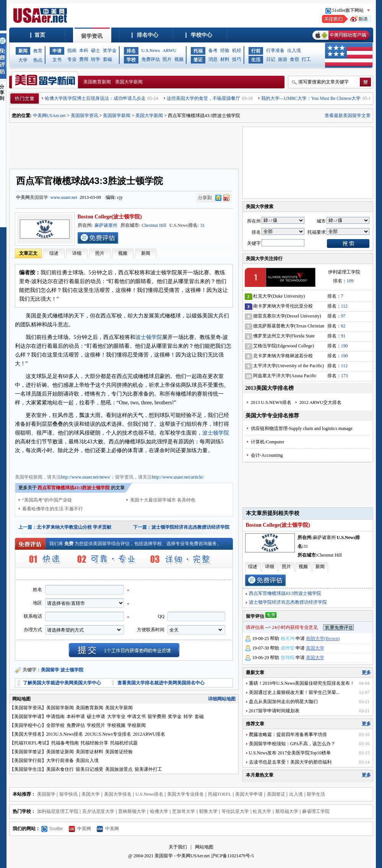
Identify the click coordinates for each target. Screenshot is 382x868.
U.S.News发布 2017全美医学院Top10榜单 (290, 753)
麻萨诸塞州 (106, 225)
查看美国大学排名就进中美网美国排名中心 (161, 683)
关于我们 (178, 847)
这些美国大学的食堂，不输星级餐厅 (203, 98)
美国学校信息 (145, 463)
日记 (271, 59)
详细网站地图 (222, 699)
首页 (40, 35)
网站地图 (204, 847)
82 (343, 326)
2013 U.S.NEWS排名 (271, 402)
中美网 (108, 829)
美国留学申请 (28, 717)
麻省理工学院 (316, 811)
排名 (131, 51)
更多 (366, 673)
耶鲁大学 (208, 811)
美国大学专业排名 (185, 794)
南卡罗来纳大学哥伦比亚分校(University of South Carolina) (283, 307)
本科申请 (76, 717)
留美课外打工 (148, 769)
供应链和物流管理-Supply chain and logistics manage (302, 428)
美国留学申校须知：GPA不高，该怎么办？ (292, 744)
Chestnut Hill (154, 225)
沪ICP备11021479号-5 (232, 856)
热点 (38, 60)
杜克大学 (262, 811)
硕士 (96, 50)
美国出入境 (87, 761)
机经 (237, 50)
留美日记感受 (89, 769)
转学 (96, 59)
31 (203, 225)
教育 (38, 51)
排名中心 (148, 35)
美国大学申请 (249, 794)
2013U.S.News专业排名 (108, 734)
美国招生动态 (116, 463)
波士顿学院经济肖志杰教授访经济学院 (190, 527)
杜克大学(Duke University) (279, 296)
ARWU (169, 50)
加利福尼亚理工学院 (58, 811)
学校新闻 (137, 725)
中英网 (80, 829)
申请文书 (137, 717)
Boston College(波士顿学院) (110, 217)
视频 (179, 59)
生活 (256, 60)
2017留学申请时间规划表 (274, 711)
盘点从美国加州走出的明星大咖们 (283, 702)
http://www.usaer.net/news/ (86, 477)
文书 (57, 60)
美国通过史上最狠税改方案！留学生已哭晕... (294, 692)
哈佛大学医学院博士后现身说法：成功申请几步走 (95, 98)
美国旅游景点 (119, 769)
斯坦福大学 (287, 811)
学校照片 (96, 725)
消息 (213, 59)
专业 (72, 59)
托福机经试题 (124, 743)
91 (343, 336)
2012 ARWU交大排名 (320, 402)
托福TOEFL (220, 794)
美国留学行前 (28, 761)
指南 (72, 50)
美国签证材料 (89, 752)
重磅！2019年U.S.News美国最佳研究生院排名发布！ (302, 683)
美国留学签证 (28, 752)
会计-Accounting (267, 455)
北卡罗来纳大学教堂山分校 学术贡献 (74, 527)
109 (350, 281)
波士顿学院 (149, 337)
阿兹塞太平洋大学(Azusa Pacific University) (285, 377)
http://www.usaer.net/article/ (178, 477)
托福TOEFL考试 (30, 743)
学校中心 (202, 35)
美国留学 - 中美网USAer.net (182, 856)
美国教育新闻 (97, 82)
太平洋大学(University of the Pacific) (289, 366)
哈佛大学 (159, 811)
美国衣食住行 (60, 769)
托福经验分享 (94, 743)
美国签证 (276, 794)
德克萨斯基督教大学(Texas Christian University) (289, 327)
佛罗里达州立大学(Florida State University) (284, 337)
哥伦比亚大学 (235, 811)
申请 (57, 51)
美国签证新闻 (60, 752)
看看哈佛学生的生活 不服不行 (53, 509)
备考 (213, 50)
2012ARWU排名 (149, 734)
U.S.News (151, 50)
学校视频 (116, 725)
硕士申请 (96, 717)
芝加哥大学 (184, 811)
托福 (198, 51)
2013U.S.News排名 (65, 734)
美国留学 (39, 197)
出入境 (294, 50)
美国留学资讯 (85, 116)
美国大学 (315, 648)
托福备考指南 (65, 743)
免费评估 (151, 59)
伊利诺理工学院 (344, 272)
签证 (198, 60)
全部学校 (55, 725)
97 (343, 316)
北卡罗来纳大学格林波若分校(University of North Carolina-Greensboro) (283, 357)
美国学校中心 (28, 725)
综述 (54, 253)
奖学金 (110, 50)
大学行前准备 (60, 761)
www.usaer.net (64, 197)
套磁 (107, 59)
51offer (52, 829)
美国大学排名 (28, 734)
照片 (167, 59)
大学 (23, 60)
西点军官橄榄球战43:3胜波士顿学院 (285, 593)
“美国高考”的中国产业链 (47, 500)
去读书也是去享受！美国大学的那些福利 (290, 762)
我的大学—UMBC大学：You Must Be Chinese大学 (311, 98)
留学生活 (316, 794)
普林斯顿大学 (132, 811)
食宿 (294, 59)
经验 (225, 50)
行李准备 (275, 50)
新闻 (23, 51)
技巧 (237, 59)
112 (345, 306)
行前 (256, 51)
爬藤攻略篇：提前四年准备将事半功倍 (288, 734)
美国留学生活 (28, 769)
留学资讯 (92, 36)
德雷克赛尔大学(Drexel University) (287, 316)
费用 (84, 59)
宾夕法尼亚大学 (98, 811)
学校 (131, 60)
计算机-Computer (268, 442)
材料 (225, 59)
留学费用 (157, 717)
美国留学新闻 (117, 116)
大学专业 (116, 717)
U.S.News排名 (149, 794)
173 (345, 376)
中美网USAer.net (49, 116)
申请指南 (55, 717)
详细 (77, 253)
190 (345, 346)
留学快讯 (68, 794)
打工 (306, 59)
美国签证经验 (119, 752)
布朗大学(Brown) (323, 638)
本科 (84, 50)
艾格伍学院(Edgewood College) (284, 346)
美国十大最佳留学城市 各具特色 (163, 500)
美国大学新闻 (129, 82)
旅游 (283, 59)
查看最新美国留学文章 (348, 116)
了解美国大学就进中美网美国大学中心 (62, 683)
